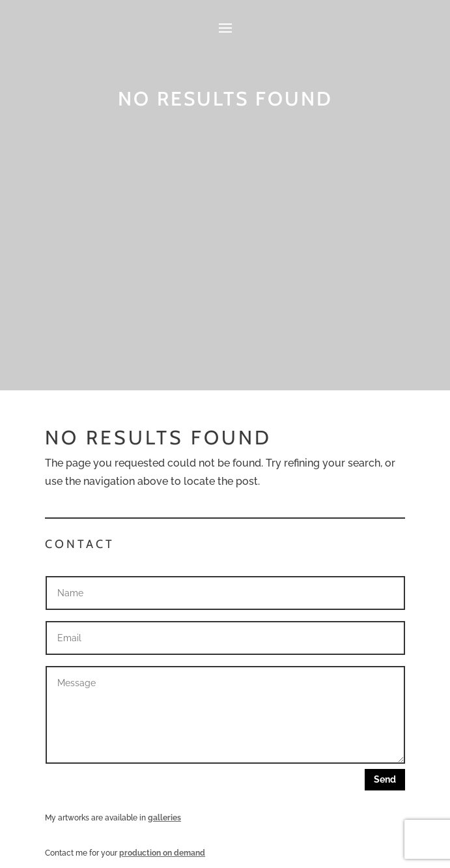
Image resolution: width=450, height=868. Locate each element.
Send (385, 779)
